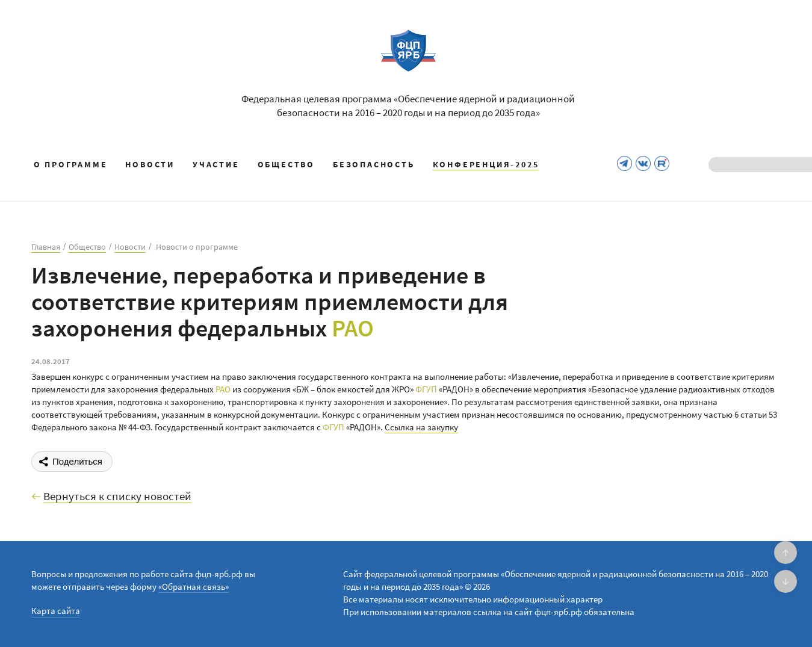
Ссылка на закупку (421, 427)
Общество (286, 164)
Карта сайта (56, 611)
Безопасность (374, 164)
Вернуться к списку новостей (117, 497)
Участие (216, 164)
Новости (150, 164)
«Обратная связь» (194, 587)
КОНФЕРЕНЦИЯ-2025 (486, 164)
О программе (71, 164)
